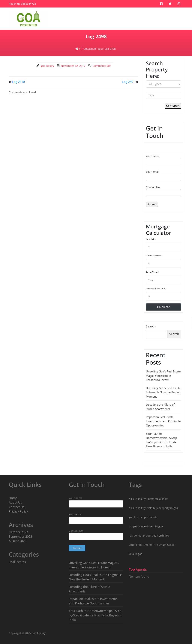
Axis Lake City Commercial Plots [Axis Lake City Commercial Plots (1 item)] (148, 499)
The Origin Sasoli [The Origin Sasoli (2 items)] (164, 545)
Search (173, 106)
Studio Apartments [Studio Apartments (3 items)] (141, 545)
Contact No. (163, 191)
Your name (163, 160)
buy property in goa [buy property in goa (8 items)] (166, 508)
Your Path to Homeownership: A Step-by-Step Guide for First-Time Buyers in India (96, 615)
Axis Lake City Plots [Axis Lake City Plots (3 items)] (141, 508)
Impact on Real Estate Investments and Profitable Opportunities (163, 421)
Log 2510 (18, 82)
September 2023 (20, 537)
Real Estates (17, 562)
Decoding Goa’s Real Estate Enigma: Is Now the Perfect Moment (163, 392)
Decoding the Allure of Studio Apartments (90, 589)
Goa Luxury (38, 633)
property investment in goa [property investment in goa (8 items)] (146, 526)
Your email (163, 175)
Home (13, 498)
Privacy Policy (18, 511)
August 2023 (18, 541)
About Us (15, 502)
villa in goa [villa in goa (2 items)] (136, 554)
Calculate (164, 307)
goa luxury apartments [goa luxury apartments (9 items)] (143, 517)
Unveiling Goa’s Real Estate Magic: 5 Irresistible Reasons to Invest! (163, 376)
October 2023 (18, 532)
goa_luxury (47, 66)
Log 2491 (129, 82)
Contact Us (17, 507)
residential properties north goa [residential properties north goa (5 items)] (149, 536)
